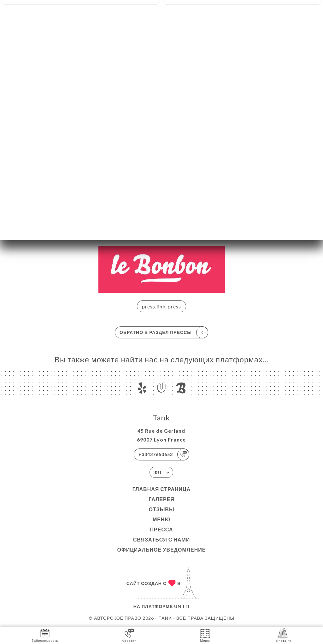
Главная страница (162, 489)
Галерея (161, 499)
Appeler (129, 635)
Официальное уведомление (162, 550)
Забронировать (45, 635)
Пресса (161, 529)
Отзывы (161, 509)
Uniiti (182, 606)
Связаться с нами (161, 539)
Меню (161, 519)
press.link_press (161, 306)
